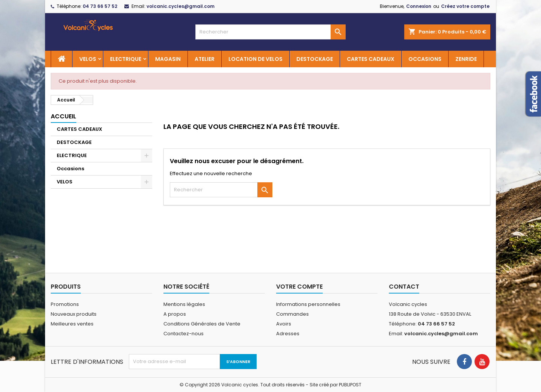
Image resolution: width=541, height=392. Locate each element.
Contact (404, 287)
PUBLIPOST (350, 385)
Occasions (70, 169)
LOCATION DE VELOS (255, 59)
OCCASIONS (425, 59)
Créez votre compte (465, 6)
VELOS (88, 59)
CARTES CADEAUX (371, 59)
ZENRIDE (466, 59)
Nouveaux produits (74, 314)
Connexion (419, 6)
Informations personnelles (308, 304)
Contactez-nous (184, 334)
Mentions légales (184, 304)
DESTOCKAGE (315, 59)
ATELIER (205, 59)
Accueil (63, 116)
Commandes (292, 314)
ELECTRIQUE (126, 59)
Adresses (288, 334)
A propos (175, 314)
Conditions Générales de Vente (202, 324)
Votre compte (299, 287)
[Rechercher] (270, 32)
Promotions (65, 304)
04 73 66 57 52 (100, 6)
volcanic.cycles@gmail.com (181, 6)
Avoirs (284, 324)
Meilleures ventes (72, 324)
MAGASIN (168, 59)
